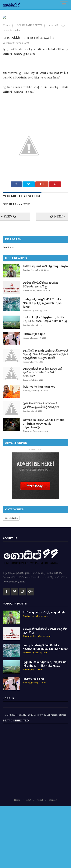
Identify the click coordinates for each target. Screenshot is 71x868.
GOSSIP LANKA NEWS (30, 88)
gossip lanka (11, 580)
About (40, 862)
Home (7, 88)
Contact (53, 862)
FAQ (29, 862)
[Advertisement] (35, 825)
